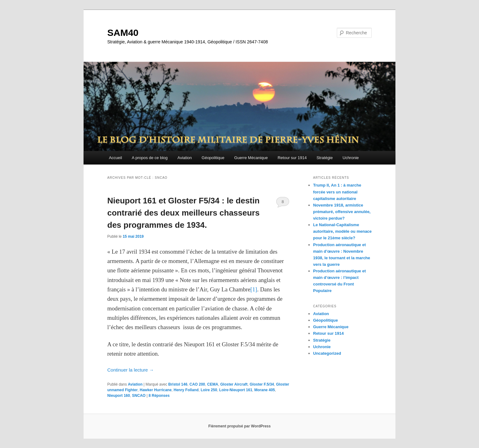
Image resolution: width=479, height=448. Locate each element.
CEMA (213, 384)
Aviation (185, 158)
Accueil (115, 158)
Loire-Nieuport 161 (236, 390)
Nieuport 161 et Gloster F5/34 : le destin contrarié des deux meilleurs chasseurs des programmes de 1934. (183, 213)
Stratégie (325, 158)
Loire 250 (209, 390)
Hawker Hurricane (156, 390)
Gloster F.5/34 (262, 384)
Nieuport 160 (119, 396)
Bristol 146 (178, 384)
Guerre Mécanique (251, 158)
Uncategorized (327, 353)
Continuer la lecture (131, 370)
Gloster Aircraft (234, 384)
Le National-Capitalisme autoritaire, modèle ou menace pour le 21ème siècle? (342, 231)
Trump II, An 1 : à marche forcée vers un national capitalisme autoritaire (337, 192)
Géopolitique (213, 158)
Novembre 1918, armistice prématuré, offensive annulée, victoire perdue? (342, 212)
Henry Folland (186, 390)
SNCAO (139, 396)
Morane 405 (265, 390)
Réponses (159, 396)
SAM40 (123, 33)
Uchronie (351, 158)
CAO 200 (197, 384)
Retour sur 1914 (292, 158)
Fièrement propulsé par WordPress (239, 426)
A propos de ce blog (150, 158)
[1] (254, 289)
